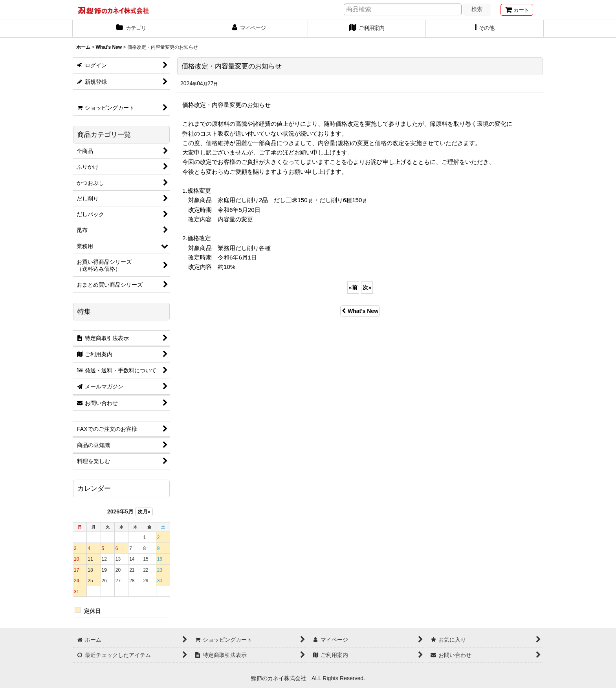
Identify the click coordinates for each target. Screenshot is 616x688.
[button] (485, 29)
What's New (360, 311)
